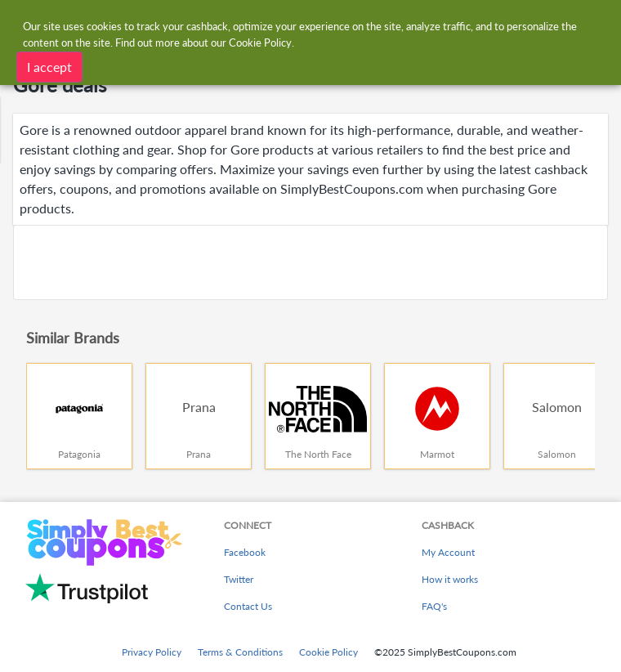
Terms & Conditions (240, 652)
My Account (448, 552)
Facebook (245, 552)
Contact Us (248, 606)
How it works (450, 579)
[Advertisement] (310, 262)
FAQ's (434, 606)
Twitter (239, 579)
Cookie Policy (328, 652)
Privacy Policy (152, 652)
